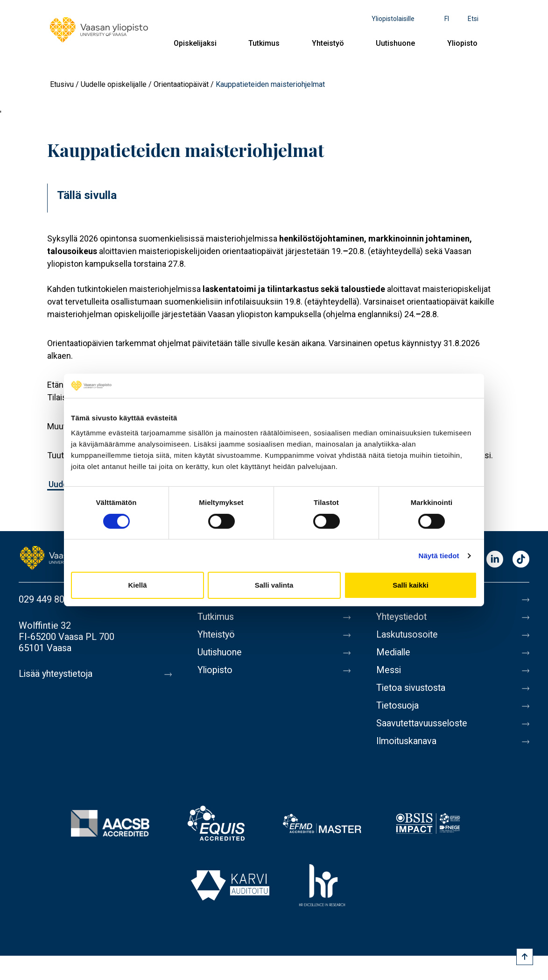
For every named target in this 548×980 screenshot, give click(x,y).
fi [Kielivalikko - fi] (447, 19)
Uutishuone (395, 43)
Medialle (394, 653)
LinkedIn (495, 560)
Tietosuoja (398, 706)
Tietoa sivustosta (412, 688)
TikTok (521, 560)
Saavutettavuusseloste (423, 724)
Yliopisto (462, 43)
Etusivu (62, 84)
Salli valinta (274, 585)
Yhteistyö (328, 43)
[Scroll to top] (525, 957)
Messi (389, 670)
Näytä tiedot (439, 556)
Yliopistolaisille (393, 19)
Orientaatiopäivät (181, 84)
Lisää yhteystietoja (57, 674)
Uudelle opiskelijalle (114, 84)
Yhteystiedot (402, 617)
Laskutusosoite (408, 635)
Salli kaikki (411, 585)
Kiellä (137, 585)
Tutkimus (264, 43)
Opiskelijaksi (195, 43)
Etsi (473, 19)
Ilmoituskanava (407, 741)
